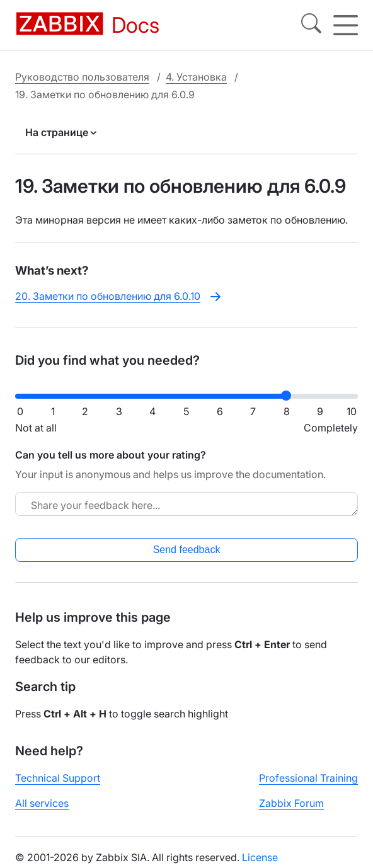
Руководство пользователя (82, 77)
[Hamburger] (346, 25)
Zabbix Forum (291, 803)
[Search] (311, 25)
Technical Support (58, 778)
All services (42, 803)
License (260, 857)
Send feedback (187, 550)
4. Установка (196, 77)
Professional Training (308, 778)
